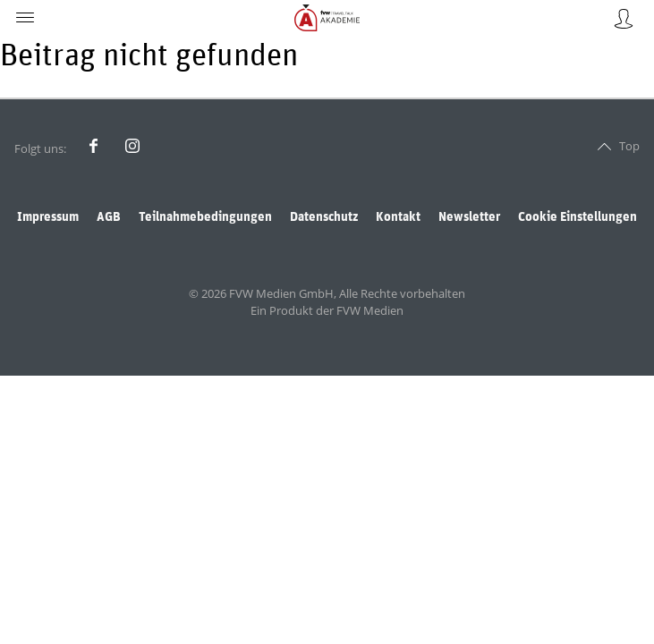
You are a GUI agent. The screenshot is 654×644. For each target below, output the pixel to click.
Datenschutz (324, 217)
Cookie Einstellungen (578, 217)
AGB (109, 217)
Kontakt (398, 217)
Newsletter (469, 217)
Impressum (48, 217)
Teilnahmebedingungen (205, 217)
